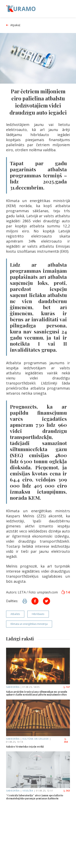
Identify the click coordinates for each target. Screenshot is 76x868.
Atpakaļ (13, 25)
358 (66, 741)
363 (66, 791)
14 (66, 592)
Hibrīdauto (38, 614)
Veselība (28, 791)
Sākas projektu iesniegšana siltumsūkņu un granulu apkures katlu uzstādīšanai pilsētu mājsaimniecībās (37, 693)
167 (66, 687)
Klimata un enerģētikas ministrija (29, 624)
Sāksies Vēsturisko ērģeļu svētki (25, 747)
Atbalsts (15, 614)
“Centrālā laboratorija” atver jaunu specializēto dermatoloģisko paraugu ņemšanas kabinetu (35, 797)
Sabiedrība (13, 687)
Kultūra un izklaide (36, 739)
